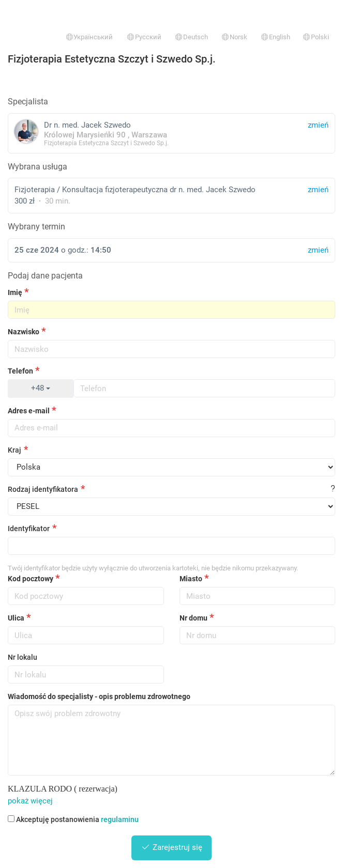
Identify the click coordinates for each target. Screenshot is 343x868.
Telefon (20, 371)
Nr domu (193, 618)
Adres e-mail (29, 411)
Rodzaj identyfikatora (43, 489)
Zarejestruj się (172, 847)
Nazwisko (24, 332)
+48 (41, 388)
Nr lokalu (23, 657)
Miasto (191, 579)
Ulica (16, 618)
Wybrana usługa (38, 167)
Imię (15, 292)
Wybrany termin (36, 227)
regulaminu (120, 819)
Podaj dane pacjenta (45, 276)
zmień (318, 190)
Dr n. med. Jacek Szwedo (172, 133)
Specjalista (28, 102)
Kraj (14, 450)
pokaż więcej (30, 801)
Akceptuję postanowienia (73, 819)
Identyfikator (29, 529)
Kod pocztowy (31, 579)
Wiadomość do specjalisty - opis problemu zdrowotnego (99, 696)
